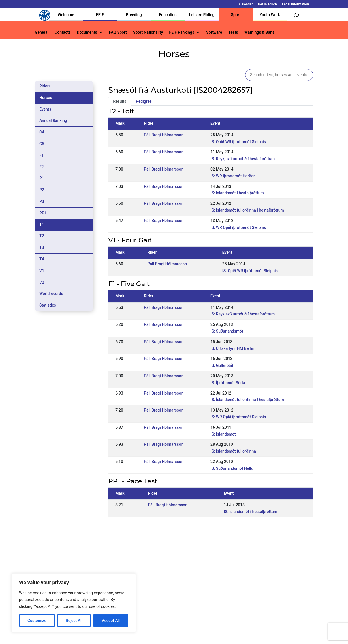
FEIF (100, 15)
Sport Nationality (148, 32)
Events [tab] (45, 109)
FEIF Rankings (182, 32)
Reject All (74, 621)
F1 (42, 155)
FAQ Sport (118, 32)
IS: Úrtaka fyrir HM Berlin (232, 348)
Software (214, 32)
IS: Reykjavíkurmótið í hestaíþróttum (243, 159)
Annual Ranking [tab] (53, 120)
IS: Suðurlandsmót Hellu (232, 468)
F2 (42, 167)
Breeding (134, 15)
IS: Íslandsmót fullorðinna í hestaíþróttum (247, 210)
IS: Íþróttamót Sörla (228, 383)
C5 (42, 144)
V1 (42, 271)
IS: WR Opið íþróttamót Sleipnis (238, 227)
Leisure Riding (202, 15)
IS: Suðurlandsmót (227, 331)
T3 (42, 247)
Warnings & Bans (259, 32)
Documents (87, 32)
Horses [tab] (46, 98)
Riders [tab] (45, 86)
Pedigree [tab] (144, 101)
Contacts (63, 32)
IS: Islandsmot (223, 434)
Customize (37, 621)
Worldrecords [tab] (51, 294)
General (42, 32)
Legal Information (295, 4)
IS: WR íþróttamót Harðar (233, 176)
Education (168, 15)
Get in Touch (267, 4)
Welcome (66, 15)
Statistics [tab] (48, 305)
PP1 (43, 213)
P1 (42, 178)
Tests (233, 32)
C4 (42, 132)
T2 (42, 236)
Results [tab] (120, 101)
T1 (42, 225)
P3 (42, 201)
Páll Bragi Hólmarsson (164, 135)
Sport (236, 15)
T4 (42, 259)
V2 (42, 282)
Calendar (246, 4)
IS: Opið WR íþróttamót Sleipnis (238, 142)
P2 (42, 190)
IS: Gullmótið (222, 365)
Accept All (111, 621)
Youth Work (270, 15)
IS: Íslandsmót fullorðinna (233, 451)
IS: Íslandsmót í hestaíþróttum (237, 193)
